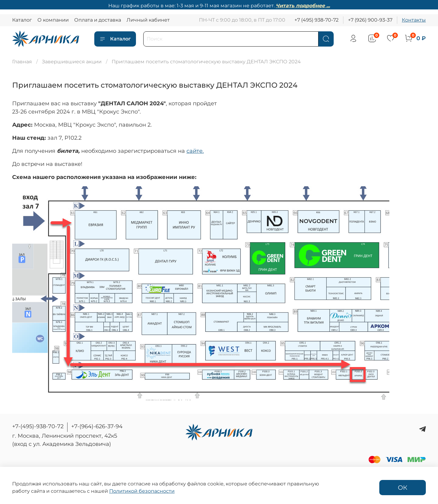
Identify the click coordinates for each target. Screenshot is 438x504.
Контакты (414, 20)
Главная (22, 62)
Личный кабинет (148, 20)
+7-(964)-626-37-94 (97, 426)
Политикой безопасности (142, 491)
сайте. (195, 151)
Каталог (22, 20)
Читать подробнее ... (303, 6)
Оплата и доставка (98, 20)
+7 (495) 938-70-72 (316, 20)
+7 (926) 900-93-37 (370, 20)
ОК (403, 488)
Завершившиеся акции (72, 62)
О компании (53, 20)
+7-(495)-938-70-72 (38, 426)
